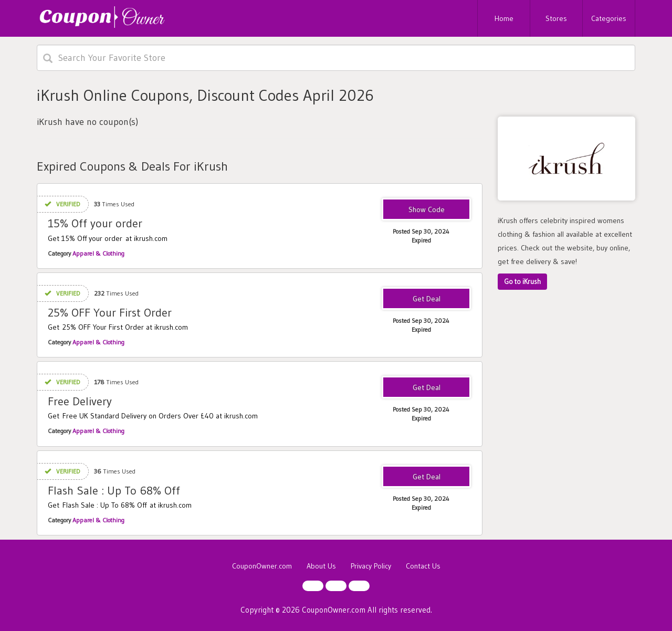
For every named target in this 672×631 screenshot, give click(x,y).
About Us (321, 566)
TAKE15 (426, 210)
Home (504, 18)
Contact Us (423, 566)
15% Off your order (95, 223)
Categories (609, 18)
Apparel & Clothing (98, 253)
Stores (556, 18)
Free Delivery (80, 401)
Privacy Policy (371, 566)
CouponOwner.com (262, 566)
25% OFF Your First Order (110, 313)
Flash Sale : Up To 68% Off (114, 491)
